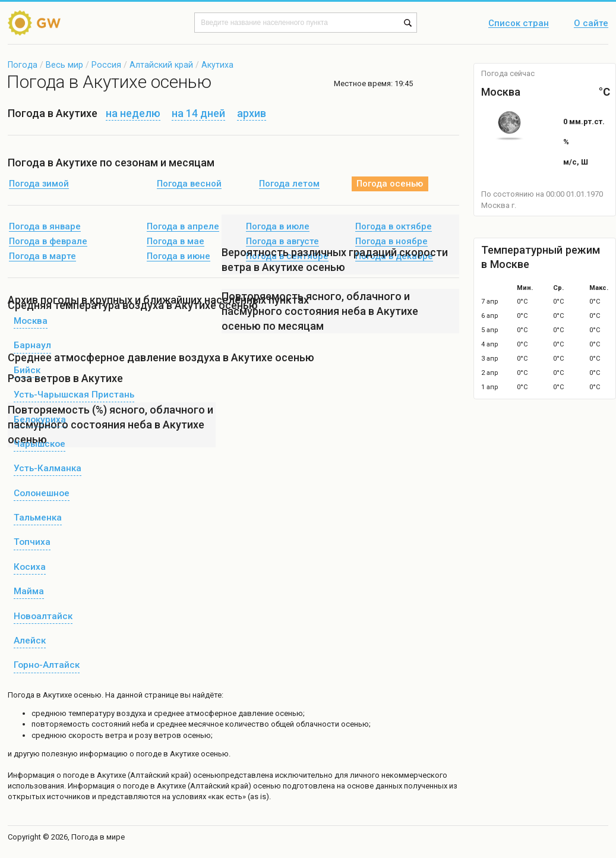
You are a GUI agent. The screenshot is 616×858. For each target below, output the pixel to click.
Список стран (519, 24)
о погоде (73, 775)
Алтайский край (161, 65)
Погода (23, 65)
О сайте (591, 24)
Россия (106, 65)
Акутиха (217, 65)
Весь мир (64, 65)
